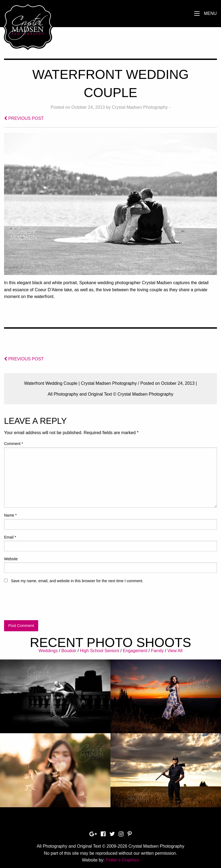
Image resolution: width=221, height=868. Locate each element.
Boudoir (69, 651)
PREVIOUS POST (24, 118)
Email (10, 537)
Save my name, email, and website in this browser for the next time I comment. (77, 581)
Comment (14, 444)
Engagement (135, 651)
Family (157, 651)
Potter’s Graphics (122, 860)
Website (11, 559)
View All (175, 651)
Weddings (48, 651)
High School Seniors (100, 651)
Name (10, 515)
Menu (210, 13)
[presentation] (45, 604)
